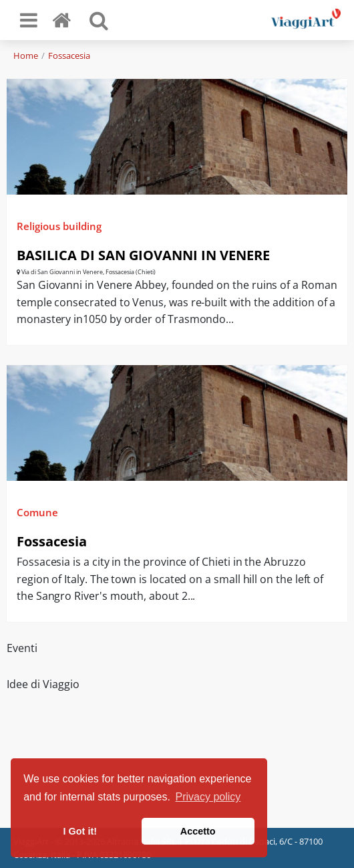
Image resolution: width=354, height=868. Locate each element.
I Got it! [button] (80, 831)
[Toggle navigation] (29, 20)
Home (26, 56)
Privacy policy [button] (208, 797)
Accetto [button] (198, 831)
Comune (37, 512)
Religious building (59, 226)
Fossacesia (69, 56)
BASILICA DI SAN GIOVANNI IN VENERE (143, 255)
